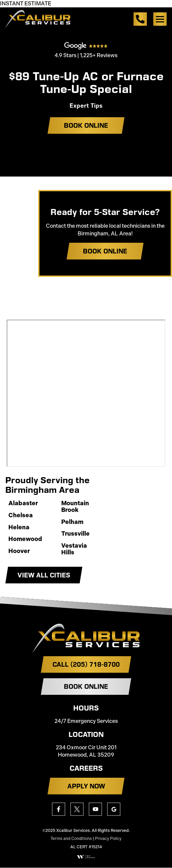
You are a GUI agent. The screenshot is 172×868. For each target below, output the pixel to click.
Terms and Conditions (71, 839)
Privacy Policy (108, 839)
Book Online (86, 125)
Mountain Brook (75, 507)
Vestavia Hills (74, 549)
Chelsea (21, 516)
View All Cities (44, 575)
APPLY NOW (86, 786)
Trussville (75, 534)
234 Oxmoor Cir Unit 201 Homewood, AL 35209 (86, 751)
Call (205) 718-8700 (86, 664)
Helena (19, 528)
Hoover (19, 551)
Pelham (72, 522)
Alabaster (23, 504)
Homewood (25, 539)
